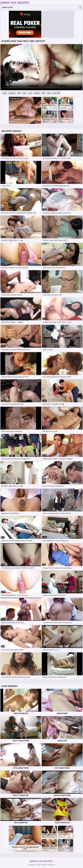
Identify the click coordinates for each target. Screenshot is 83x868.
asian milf (56, 93)
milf (19, 93)
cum (30, 93)
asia (49, 93)
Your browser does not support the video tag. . (41, 67)
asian (4, 93)
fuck (25, 93)
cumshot (12, 93)
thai (43, 93)
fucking (37, 93)
